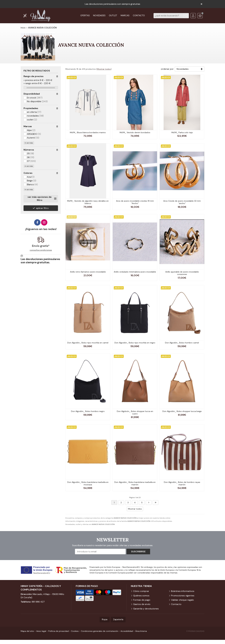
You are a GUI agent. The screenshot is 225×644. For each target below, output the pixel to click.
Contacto (176, 604)
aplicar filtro (42, 208)
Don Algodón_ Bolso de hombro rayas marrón (182, 483)
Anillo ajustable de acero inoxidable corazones (182, 273)
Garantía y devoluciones (146, 609)
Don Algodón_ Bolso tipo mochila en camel (88, 343)
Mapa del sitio (27, 631)
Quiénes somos (141, 596)
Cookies (75, 631)
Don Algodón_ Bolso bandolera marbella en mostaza (88, 483)
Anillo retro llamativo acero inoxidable (88, 272)
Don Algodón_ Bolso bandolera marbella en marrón (135, 483)
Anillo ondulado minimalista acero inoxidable (135, 272)
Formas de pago (142, 600)
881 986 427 (38, 602)
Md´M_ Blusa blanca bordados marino (88, 132)
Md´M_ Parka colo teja (182, 132)
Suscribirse (138, 552)
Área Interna (141, 631)
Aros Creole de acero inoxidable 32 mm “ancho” (182, 202)
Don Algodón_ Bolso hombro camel (182, 343)
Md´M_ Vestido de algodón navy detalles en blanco (88, 202)
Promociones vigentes (183, 596)
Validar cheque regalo (182, 600)
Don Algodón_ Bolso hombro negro (88, 411)
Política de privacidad (59, 631)
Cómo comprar (141, 591)
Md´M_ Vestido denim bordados (135, 132)
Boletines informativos (183, 591)
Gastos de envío (142, 604)
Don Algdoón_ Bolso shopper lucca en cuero (135, 412)
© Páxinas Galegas (195, 631)
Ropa (105, 619)
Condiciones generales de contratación (100, 631)
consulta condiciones (41, 250)
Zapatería (118, 619)
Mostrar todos (104, 69)
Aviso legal (41, 631)
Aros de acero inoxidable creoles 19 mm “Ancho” (135, 202)
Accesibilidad (127, 631)
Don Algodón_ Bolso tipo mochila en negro (135, 343)
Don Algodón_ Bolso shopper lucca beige (182, 411)
